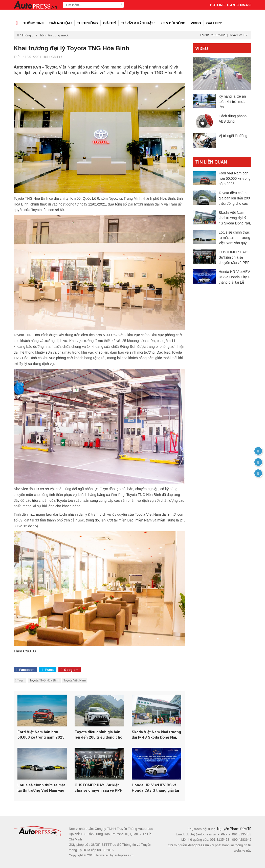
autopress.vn (124, 855)
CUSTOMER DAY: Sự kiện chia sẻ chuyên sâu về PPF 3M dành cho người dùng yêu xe (98, 788)
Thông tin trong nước (53, 35)
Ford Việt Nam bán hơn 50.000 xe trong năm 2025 (41, 735)
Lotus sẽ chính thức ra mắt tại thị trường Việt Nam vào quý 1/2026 (41, 788)
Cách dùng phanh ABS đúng (233, 119)
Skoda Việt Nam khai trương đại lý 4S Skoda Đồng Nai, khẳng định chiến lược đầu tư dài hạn (156, 735)
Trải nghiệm (60, 23)
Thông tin (34, 23)
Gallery (214, 23)
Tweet (48, 670)
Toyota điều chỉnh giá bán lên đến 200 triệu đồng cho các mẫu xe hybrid (98, 735)
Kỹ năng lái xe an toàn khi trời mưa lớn (232, 102)
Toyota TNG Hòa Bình (44, 680)
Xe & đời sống (173, 23)
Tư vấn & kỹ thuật (138, 23)
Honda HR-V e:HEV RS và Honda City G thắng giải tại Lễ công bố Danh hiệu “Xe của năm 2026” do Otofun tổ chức (155, 788)
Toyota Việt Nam (75, 680)
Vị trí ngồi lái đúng (233, 136)
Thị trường (87, 23)
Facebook (25, 670)
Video (196, 23)
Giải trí (109, 23)
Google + (70, 670)
